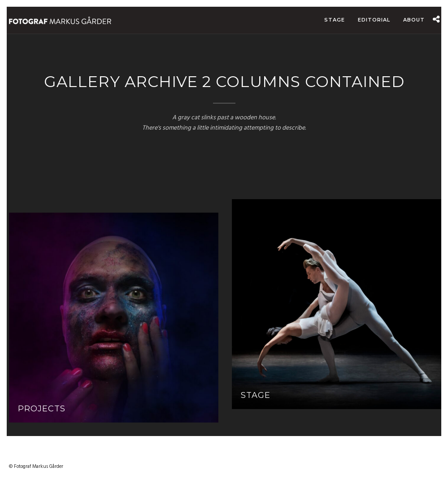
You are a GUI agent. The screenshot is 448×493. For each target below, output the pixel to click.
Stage (335, 20)
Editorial (374, 20)
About (414, 20)
